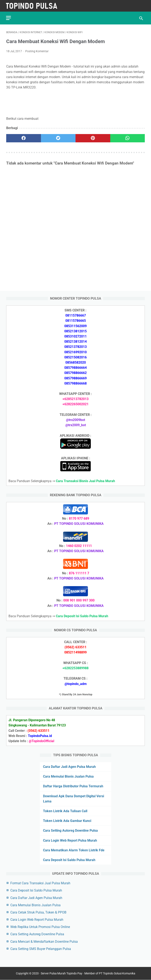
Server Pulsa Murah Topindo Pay (62, 974)
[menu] (9, 18)
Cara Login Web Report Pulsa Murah (70, 840)
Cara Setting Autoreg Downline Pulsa (70, 831)
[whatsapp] (128, 138)
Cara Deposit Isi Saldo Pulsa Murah (69, 860)
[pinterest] (93, 138)
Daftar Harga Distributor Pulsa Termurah (73, 786)
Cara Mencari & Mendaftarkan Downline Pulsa (44, 941)
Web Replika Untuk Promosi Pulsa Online (40, 927)
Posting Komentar (37, 51)
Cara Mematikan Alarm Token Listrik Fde (74, 850)
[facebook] (24, 138)
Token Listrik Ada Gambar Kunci (67, 821)
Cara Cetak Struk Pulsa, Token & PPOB (38, 912)
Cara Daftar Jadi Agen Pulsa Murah (69, 767)
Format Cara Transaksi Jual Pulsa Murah (40, 883)
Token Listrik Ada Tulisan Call (65, 811)
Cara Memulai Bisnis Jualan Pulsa (68, 776)
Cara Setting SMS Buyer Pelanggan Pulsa (41, 949)
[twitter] (58, 138)
